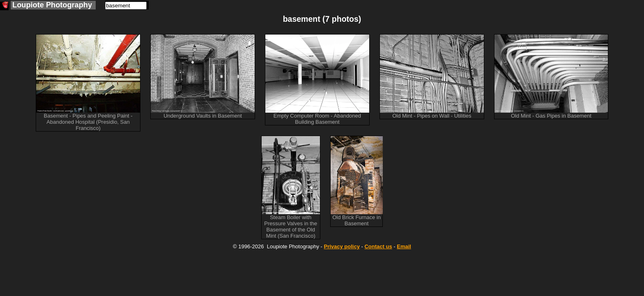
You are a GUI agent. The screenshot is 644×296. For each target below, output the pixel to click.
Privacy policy (342, 246)
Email (404, 246)
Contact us (378, 246)
